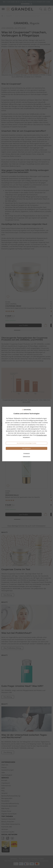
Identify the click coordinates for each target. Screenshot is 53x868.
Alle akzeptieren (26, 448)
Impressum (27, 453)
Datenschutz (26, 456)
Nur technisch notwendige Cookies (27, 443)
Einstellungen (42, 435)
